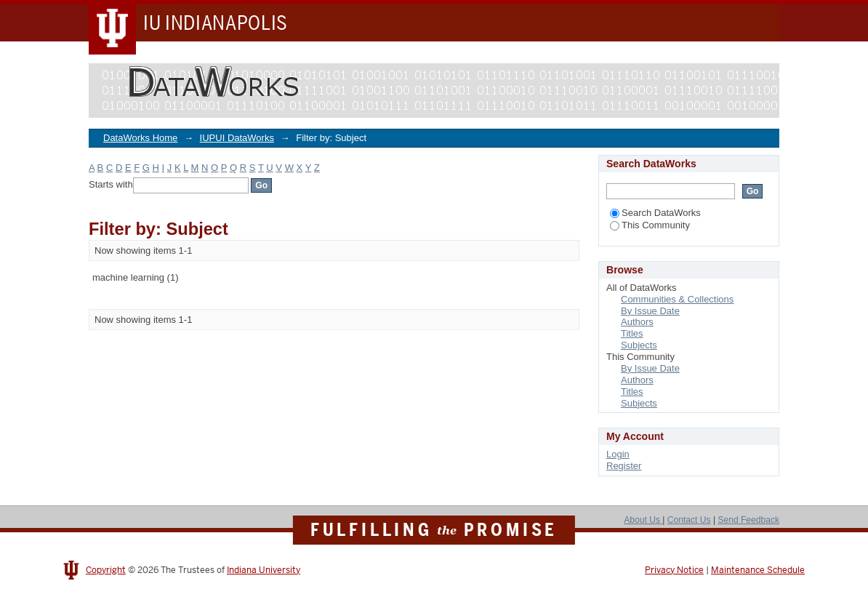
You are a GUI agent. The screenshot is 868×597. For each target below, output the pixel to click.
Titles (632, 333)
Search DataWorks (655, 213)
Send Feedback (748, 520)
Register (624, 466)
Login (618, 454)
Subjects (639, 345)
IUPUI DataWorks (237, 138)
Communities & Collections (677, 299)
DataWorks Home (140, 138)
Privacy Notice (674, 570)
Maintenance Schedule (758, 570)
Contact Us (689, 520)
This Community (650, 225)
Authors (637, 322)
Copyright (106, 570)
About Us (643, 520)
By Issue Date (650, 311)
